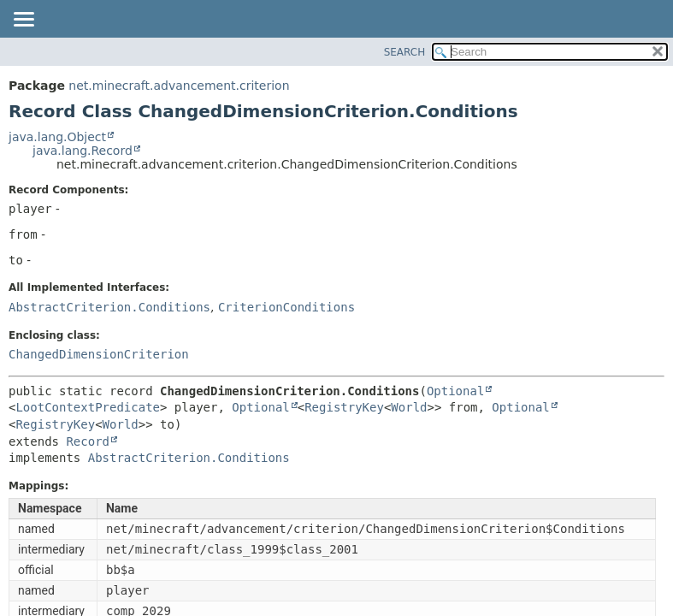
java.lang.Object (57, 137)
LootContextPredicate (88, 407)
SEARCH (405, 52)
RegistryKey (344, 407)
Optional (455, 391)
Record (88, 441)
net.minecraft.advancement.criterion (179, 86)
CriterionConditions (286, 307)
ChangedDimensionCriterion (99, 354)
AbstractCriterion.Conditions (109, 307)
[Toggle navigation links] (23, 21)
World (409, 407)
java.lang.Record (83, 151)
